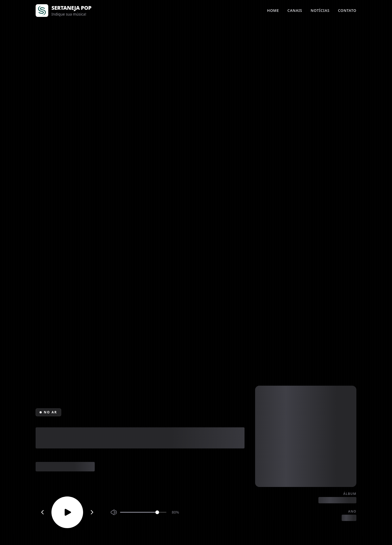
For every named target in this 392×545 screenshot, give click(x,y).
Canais (295, 10)
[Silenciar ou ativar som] (114, 512)
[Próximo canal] (92, 512)
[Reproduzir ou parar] (67, 512)
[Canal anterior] (42, 512)
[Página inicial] (42, 11)
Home (273, 10)
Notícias (320, 10)
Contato (347, 10)
